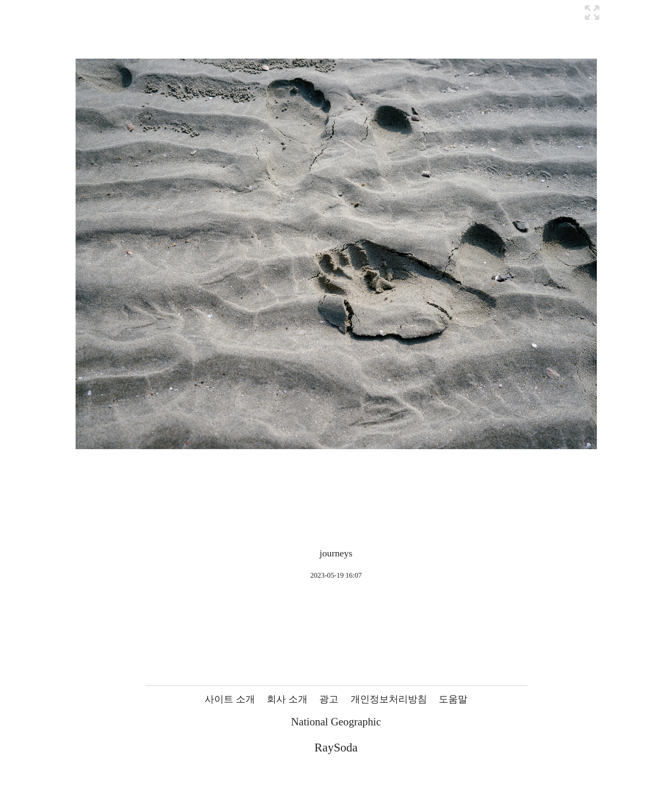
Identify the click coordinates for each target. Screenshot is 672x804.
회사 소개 (287, 699)
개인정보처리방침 (389, 699)
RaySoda (336, 747)
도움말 (453, 699)
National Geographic (336, 722)
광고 (329, 699)
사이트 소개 (230, 699)
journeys (336, 553)
